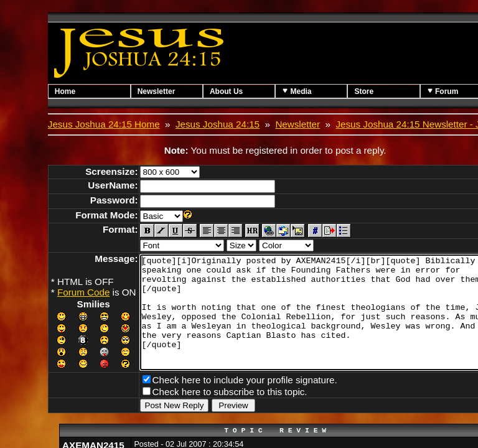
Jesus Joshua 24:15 (218, 124)
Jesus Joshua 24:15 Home (104, 124)
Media (318, 91)
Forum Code (83, 292)
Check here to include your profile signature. (245, 400)
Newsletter (164, 91)
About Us (241, 91)
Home (65, 91)
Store (393, 91)
